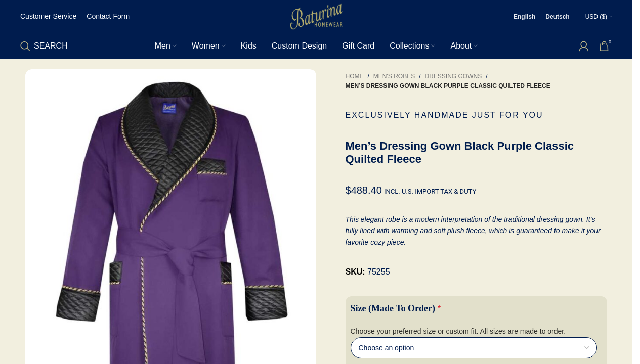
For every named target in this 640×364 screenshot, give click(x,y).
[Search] (44, 46)
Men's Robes (394, 76)
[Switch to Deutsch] (557, 17)
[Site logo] (316, 16)
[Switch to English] (524, 17)
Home (355, 76)
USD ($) (596, 17)
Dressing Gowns (454, 76)
